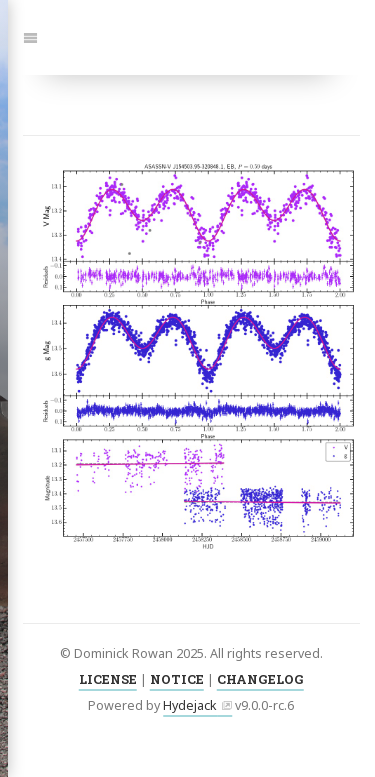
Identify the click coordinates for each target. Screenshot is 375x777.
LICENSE (108, 679)
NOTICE (177, 679)
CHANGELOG (260, 679)
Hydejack (190, 705)
